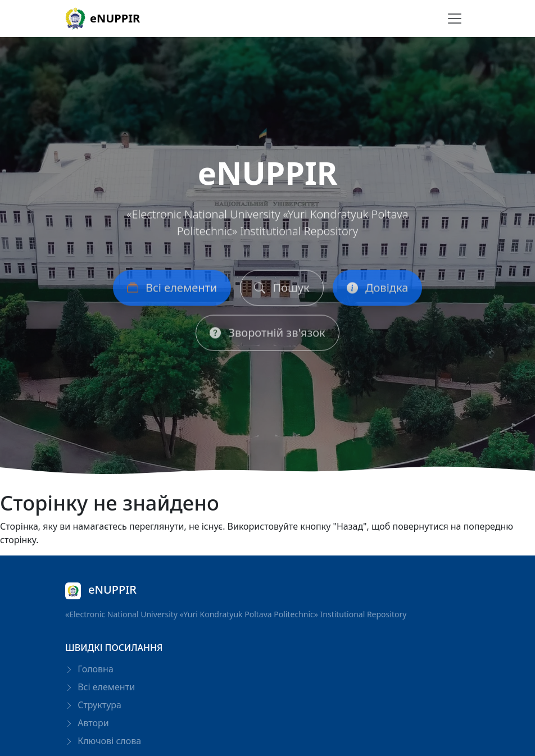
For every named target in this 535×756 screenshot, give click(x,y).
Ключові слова (103, 741)
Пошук (282, 291)
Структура (93, 705)
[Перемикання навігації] (455, 19)
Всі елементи (172, 291)
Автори (87, 723)
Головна (89, 669)
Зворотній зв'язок (267, 336)
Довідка (378, 291)
